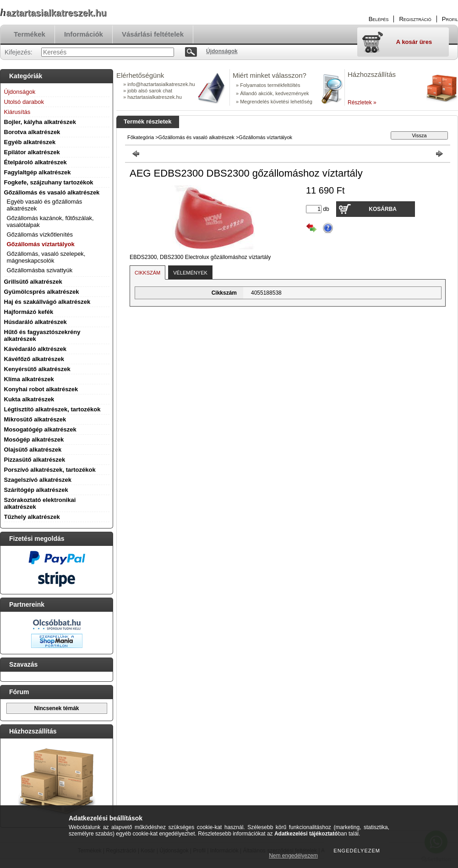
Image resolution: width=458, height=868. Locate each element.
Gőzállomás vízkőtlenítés (40, 235)
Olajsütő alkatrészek (33, 450)
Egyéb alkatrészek (30, 142)
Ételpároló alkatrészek (35, 162)
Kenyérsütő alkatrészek (37, 369)
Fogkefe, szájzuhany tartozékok (49, 182)
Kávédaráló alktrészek (35, 349)
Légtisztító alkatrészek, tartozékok (52, 409)
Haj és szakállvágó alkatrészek (47, 302)
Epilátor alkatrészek (32, 152)
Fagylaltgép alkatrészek (38, 172)
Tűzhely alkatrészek (32, 517)
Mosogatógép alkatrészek (40, 429)
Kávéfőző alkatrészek (34, 359)
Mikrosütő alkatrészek (35, 419)
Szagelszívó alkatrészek (38, 480)
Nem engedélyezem (293, 856)
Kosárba (383, 209)
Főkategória (141, 137)
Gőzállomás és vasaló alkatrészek (52, 192)
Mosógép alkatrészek (34, 439)
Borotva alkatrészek (32, 132)
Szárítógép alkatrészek (36, 490)
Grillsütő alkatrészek (33, 282)
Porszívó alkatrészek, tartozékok (50, 470)
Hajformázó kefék (29, 312)
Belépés (379, 19)
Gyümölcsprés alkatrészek (42, 292)
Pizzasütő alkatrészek (35, 460)
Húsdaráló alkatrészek (35, 322)
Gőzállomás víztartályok (41, 244)
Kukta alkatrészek (29, 399)
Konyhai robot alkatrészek (41, 389)
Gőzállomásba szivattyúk (40, 270)
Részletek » (362, 102)
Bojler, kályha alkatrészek (40, 122)
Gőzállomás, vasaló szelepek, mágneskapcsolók (46, 257)
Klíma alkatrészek (29, 379)
